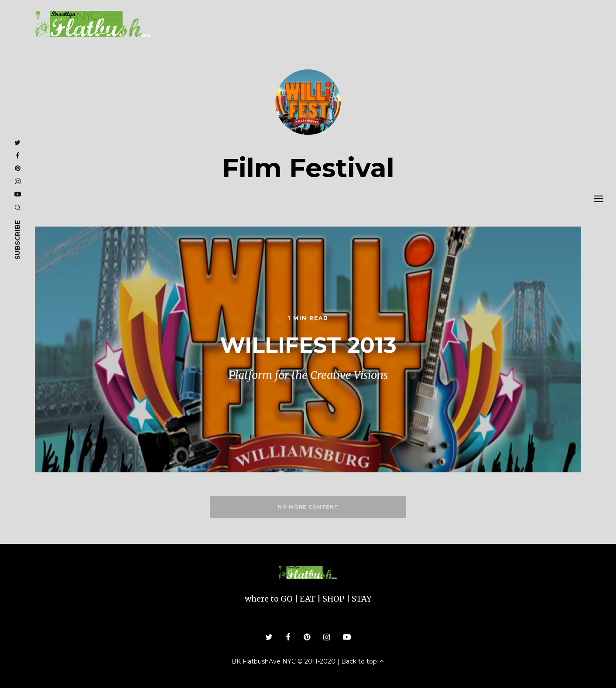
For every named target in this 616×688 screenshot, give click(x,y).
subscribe (17, 240)
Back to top (363, 661)
